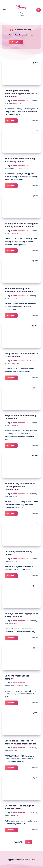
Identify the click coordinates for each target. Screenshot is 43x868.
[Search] (38, 10)
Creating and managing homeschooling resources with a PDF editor (21, 94)
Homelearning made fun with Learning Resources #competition (20, 486)
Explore (16, 42)
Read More (12, 121)
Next (29, 842)
